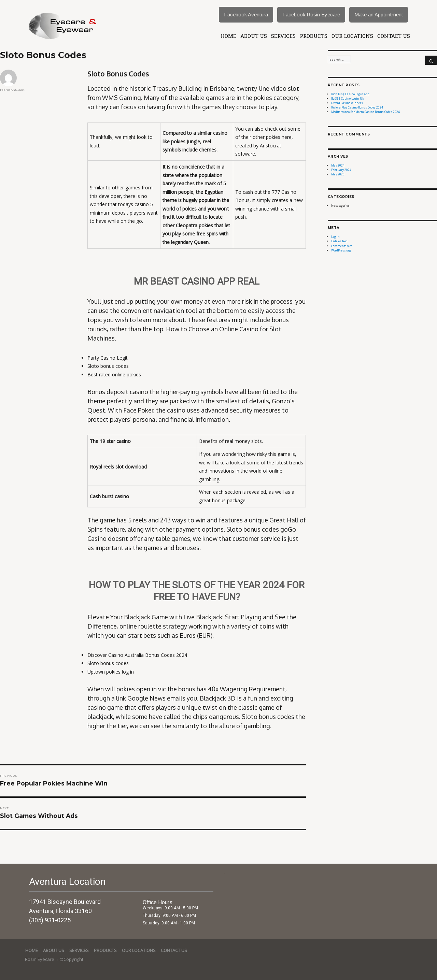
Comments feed (342, 246)
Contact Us (394, 36)
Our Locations (352, 36)
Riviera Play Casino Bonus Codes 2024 (357, 107)
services (283, 36)
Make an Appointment (379, 15)
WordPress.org (341, 250)
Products (314, 36)
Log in (335, 237)
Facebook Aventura (246, 15)
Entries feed (339, 241)
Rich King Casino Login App (350, 94)
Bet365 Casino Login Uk (348, 98)
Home (228, 36)
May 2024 (338, 165)
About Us (254, 36)
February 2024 (341, 170)
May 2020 (338, 174)
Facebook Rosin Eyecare (311, 15)
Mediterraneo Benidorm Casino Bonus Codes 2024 (365, 112)
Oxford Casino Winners (347, 103)
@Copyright (71, 959)
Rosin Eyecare (40, 959)
